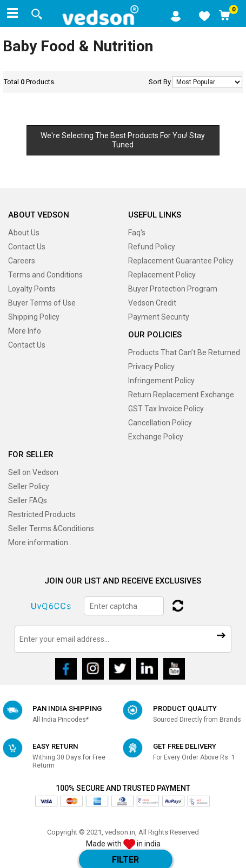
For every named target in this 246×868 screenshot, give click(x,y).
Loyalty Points (32, 289)
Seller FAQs (28, 500)
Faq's (137, 233)
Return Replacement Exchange (181, 395)
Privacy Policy (151, 367)
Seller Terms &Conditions (51, 528)
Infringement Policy (161, 381)
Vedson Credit (152, 303)
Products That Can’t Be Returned (184, 352)
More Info (25, 331)
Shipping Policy (34, 317)
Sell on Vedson (33, 472)
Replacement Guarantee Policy (181, 261)
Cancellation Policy (160, 423)
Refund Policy (152, 247)
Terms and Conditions (45, 275)
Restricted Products (42, 514)
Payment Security (159, 317)
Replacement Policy (162, 275)
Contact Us (27, 247)
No (207, 82)
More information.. (40, 542)
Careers (22, 261)
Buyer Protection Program (173, 289)
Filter (125, 860)
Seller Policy (29, 486)
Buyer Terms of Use (42, 303)
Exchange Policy (156, 437)
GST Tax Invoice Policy (166, 409)
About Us (24, 233)
